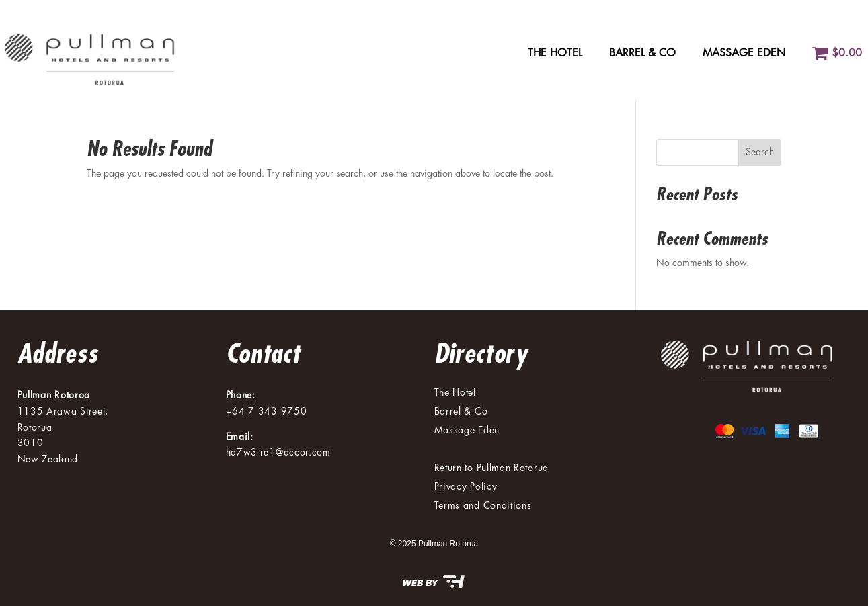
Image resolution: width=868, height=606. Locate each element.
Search (760, 152)
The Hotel (555, 53)
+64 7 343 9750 (267, 411)
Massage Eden (744, 53)
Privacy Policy (466, 486)
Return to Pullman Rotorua (492, 468)
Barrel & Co (642, 53)
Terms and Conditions (483, 505)
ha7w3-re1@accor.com (278, 452)
